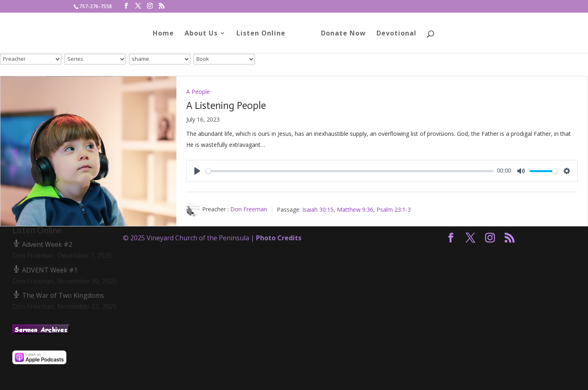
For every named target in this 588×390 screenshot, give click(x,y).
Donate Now (341, 34)
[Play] (197, 171)
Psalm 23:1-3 (394, 209)
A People (198, 92)
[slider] (350, 171)
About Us (204, 34)
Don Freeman (249, 209)
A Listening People (226, 105)
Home (166, 34)
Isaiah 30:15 (318, 209)
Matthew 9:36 (355, 209)
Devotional (394, 34)
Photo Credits (279, 238)
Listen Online (264, 34)
